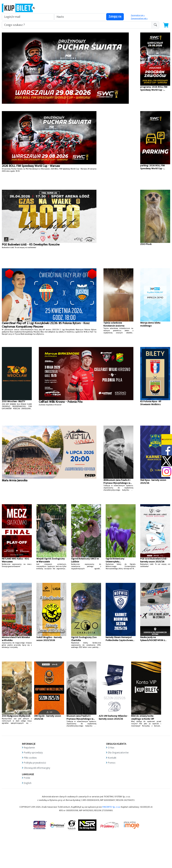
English (28, 783)
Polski (27, 778)
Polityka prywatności (35, 763)
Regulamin (29, 748)
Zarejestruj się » (138, 15)
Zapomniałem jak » (139, 18)
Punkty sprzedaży (33, 753)
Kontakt (112, 758)
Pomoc (112, 763)
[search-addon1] (77, 25)
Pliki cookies (30, 758)
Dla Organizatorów (118, 753)
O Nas (111, 748)
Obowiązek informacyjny (37, 768)
